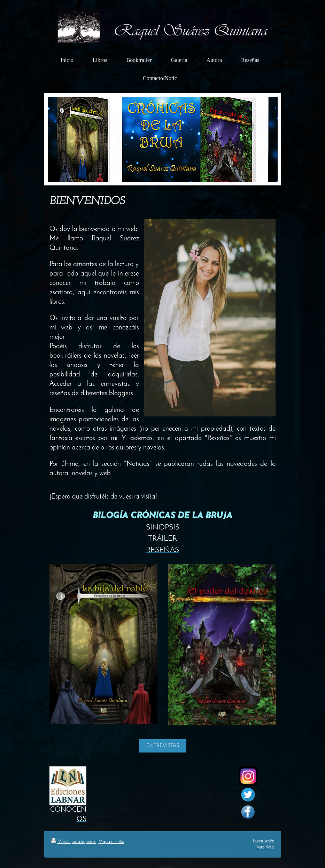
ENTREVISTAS (163, 746)
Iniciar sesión (264, 841)
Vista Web (265, 847)
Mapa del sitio (111, 842)
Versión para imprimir (74, 842)
